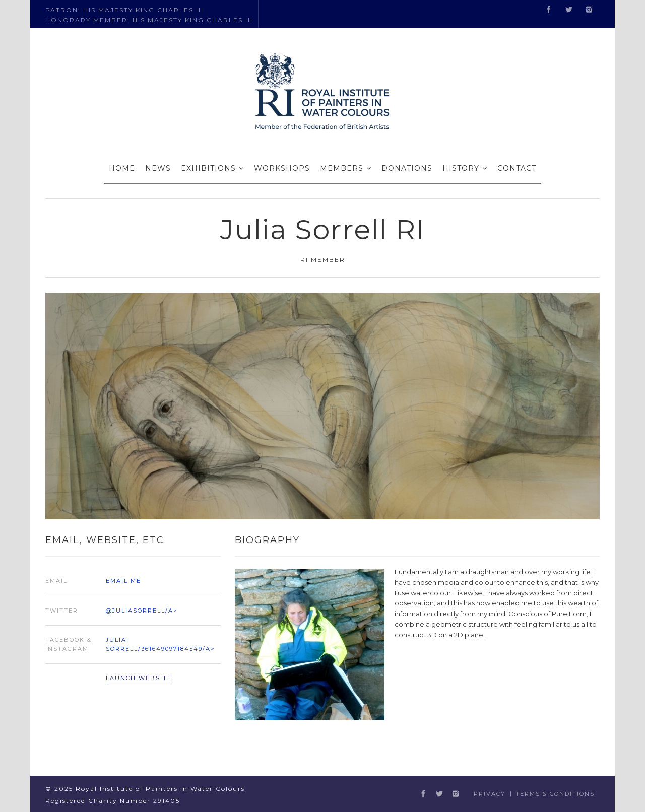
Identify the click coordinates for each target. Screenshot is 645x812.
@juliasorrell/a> (142, 611)
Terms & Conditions (555, 794)
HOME (122, 168)
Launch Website (139, 678)
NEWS (158, 168)
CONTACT (517, 168)
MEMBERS (342, 168)
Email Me (123, 581)
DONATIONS (407, 168)
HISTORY (461, 168)
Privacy (490, 794)
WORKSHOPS (282, 168)
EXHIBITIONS (208, 168)
